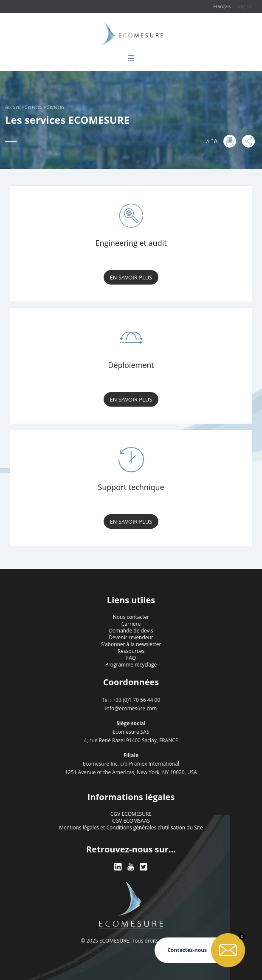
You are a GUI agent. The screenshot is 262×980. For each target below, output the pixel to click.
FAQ (131, 658)
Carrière (131, 624)
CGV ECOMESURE (131, 814)
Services (34, 107)
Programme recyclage (131, 665)
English (244, 6)
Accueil (13, 107)
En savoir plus (131, 277)
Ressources (131, 651)
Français (222, 6)
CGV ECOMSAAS (131, 821)
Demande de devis (131, 631)
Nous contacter (131, 617)
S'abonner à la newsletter (131, 644)
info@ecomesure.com (131, 708)
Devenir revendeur (131, 637)
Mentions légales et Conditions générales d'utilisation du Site (131, 828)
